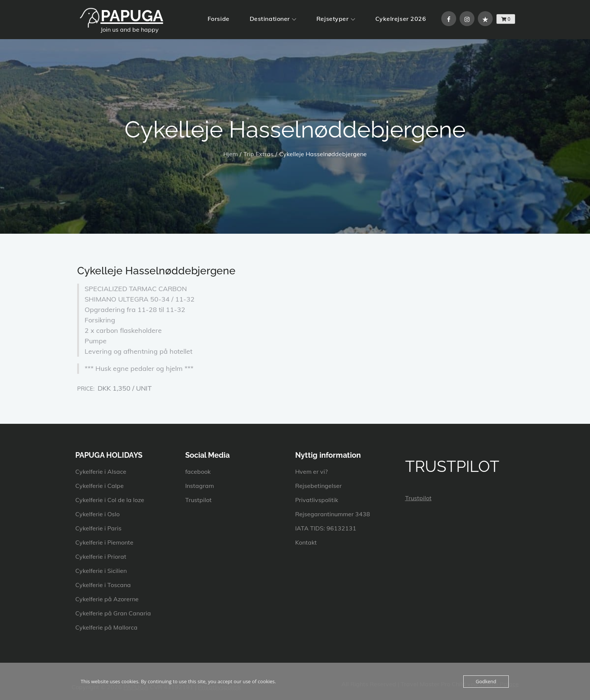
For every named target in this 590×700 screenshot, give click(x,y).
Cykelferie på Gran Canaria (113, 613)
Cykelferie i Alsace (101, 472)
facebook (198, 472)
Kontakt (306, 542)
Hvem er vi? (311, 472)
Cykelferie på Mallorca (106, 627)
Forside (219, 19)
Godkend (486, 681)
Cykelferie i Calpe (100, 486)
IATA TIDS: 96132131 (326, 528)
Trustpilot (198, 500)
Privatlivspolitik (317, 500)
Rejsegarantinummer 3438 (333, 514)
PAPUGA (132, 16)
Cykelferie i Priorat (101, 556)
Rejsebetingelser (318, 486)
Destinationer (273, 19)
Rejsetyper (336, 19)
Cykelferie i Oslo (97, 514)
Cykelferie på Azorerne (107, 599)
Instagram (200, 486)
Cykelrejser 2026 (401, 19)
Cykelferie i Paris (98, 528)
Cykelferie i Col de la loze (110, 500)
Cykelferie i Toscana (103, 585)
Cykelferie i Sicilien (101, 571)
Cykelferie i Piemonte (104, 542)
